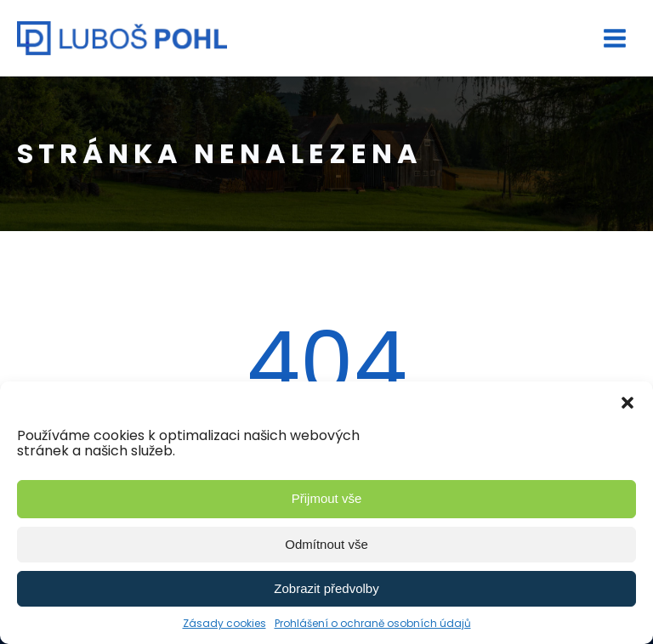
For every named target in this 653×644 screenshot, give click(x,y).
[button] (627, 403)
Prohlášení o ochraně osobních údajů (373, 623)
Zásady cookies (224, 623)
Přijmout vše (327, 498)
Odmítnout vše (326, 544)
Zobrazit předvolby (326, 588)
